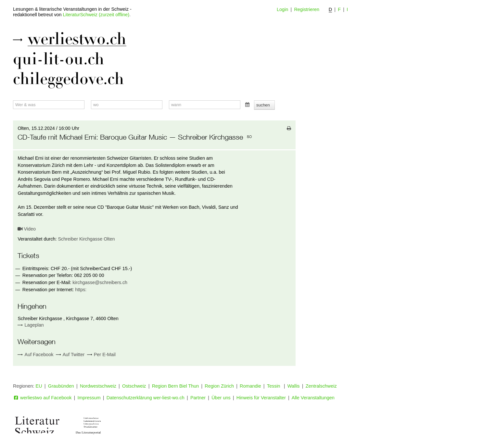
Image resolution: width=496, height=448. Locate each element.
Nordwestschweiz (98, 386)
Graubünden (61, 386)
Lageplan (34, 325)
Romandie (250, 386)
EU (39, 386)
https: (81, 290)
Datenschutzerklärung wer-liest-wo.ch (146, 398)
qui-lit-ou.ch (59, 59)
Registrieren (307, 9)
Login (282, 9)
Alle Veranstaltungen (313, 398)
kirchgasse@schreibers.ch (100, 282)
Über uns (221, 398)
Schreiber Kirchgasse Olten (86, 239)
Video (27, 229)
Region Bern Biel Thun (176, 386)
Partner (198, 398)
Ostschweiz (134, 386)
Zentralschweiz (321, 386)
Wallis (294, 386)
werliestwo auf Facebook (42, 398)
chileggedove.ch (69, 79)
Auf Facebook (35, 355)
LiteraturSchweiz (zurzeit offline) (96, 15)
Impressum (89, 398)
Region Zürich (219, 386)
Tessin (274, 386)
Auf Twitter (70, 355)
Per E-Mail (101, 355)
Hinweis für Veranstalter (261, 398)
